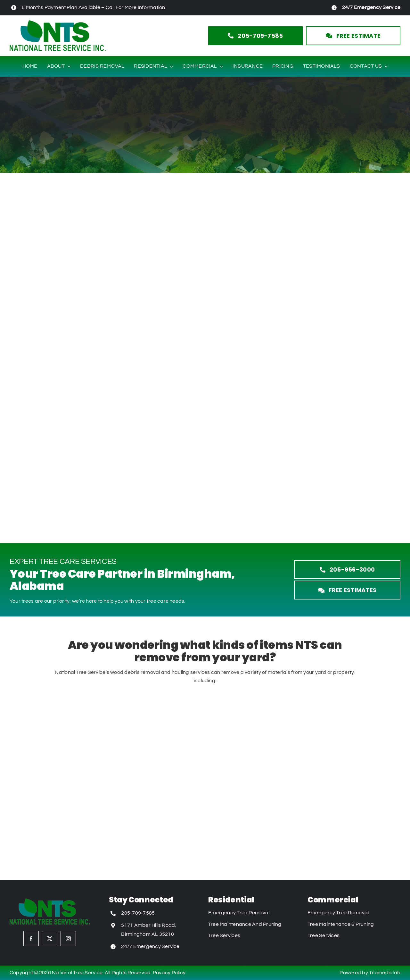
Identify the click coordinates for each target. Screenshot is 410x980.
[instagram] (68, 939)
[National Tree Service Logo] (58, 23)
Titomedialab (385, 973)
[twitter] (50, 939)
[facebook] (31, 939)
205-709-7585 (138, 913)
